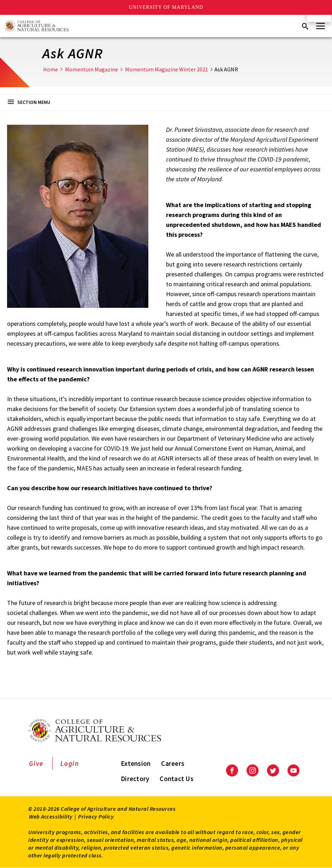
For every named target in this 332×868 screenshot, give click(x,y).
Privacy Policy (96, 816)
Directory (135, 779)
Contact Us (177, 779)
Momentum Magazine (91, 69)
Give (36, 763)
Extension (136, 763)
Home (51, 69)
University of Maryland (166, 7)
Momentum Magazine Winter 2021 (167, 69)
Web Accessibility (51, 816)
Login (70, 763)
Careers (173, 763)
